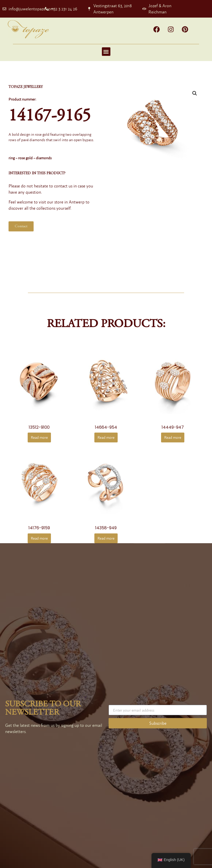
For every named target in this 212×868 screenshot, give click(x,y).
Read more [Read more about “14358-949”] (106, 538)
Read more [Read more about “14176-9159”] (39, 538)
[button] (106, 52)
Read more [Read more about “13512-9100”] (39, 437)
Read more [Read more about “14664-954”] (106, 437)
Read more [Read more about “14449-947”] (173, 437)
